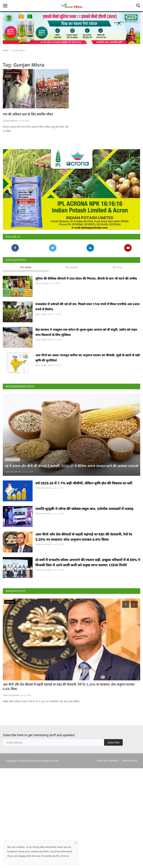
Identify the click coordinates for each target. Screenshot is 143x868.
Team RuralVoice (13, 472)
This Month (71, 267)
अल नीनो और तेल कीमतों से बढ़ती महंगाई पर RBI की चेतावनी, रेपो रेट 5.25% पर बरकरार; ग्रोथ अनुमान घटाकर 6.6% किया (84, 537)
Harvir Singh (42, 283)
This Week (26, 267)
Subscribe (113, 742)
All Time (117, 267)
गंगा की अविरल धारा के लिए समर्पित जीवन (28, 114)
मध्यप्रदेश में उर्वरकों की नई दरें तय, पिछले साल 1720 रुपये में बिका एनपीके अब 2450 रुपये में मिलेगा (88, 307)
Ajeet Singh (41, 314)
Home (6, 50)
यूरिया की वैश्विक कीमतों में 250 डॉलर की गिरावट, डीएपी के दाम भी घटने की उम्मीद (86, 278)
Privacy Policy (130, 761)
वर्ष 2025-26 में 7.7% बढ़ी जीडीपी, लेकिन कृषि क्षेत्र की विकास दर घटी (84, 483)
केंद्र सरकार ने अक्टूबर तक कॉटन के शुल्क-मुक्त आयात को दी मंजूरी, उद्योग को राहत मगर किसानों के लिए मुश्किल (86, 332)
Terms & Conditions (107, 761)
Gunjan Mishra (10, 121)
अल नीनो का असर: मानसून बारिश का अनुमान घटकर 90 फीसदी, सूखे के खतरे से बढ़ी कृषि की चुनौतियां (88, 358)
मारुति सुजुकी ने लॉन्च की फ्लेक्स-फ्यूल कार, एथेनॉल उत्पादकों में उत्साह (84, 509)
